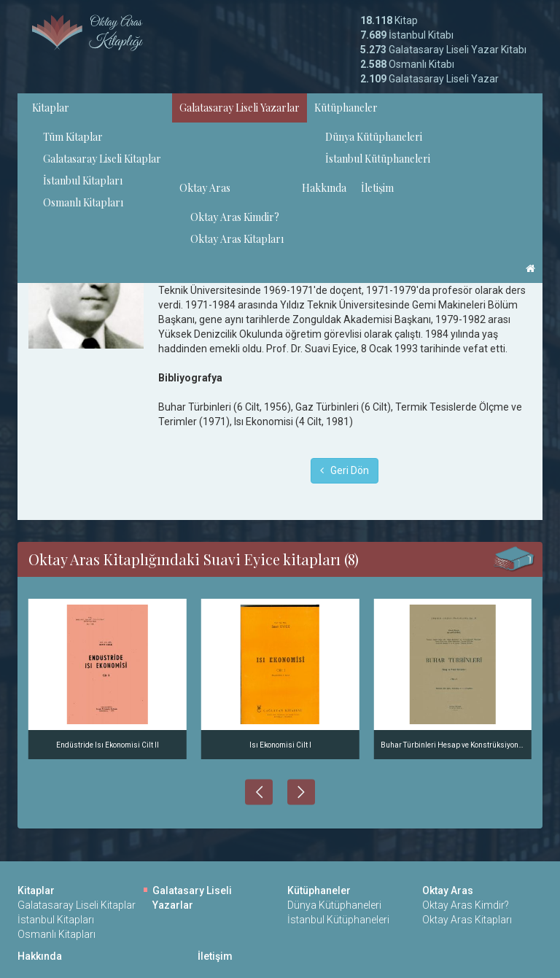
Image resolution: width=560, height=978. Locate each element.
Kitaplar (51, 108)
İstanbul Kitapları (83, 181)
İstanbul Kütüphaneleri (378, 159)
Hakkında (324, 188)
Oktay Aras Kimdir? (235, 217)
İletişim (377, 188)
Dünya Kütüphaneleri (374, 137)
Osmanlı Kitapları (83, 202)
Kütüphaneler (346, 108)
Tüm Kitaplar (73, 137)
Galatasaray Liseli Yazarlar (240, 108)
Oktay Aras (205, 188)
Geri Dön (345, 470)
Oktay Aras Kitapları (237, 239)
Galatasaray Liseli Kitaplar (102, 159)
